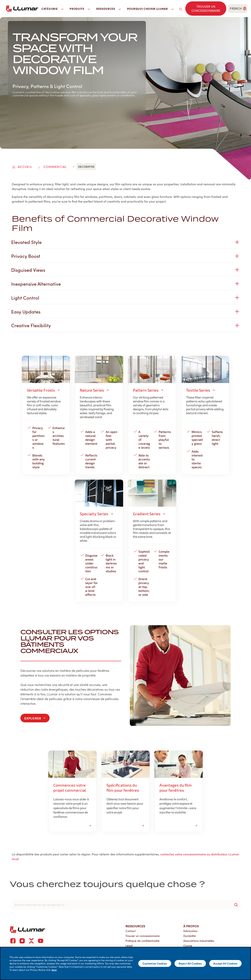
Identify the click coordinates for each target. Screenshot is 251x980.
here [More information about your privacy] (54, 970)
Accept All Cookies (225, 963)
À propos (191, 919)
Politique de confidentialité (142, 934)
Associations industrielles (199, 934)
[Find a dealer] (206, 9)
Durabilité (190, 929)
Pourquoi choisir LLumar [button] (150, 9)
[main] (125, 963)
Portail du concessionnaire (142, 944)
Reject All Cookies (190, 963)
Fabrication (190, 924)
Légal (129, 939)
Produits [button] (80, 9)
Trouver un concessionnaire (143, 929)
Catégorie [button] (52, 9)
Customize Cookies (155, 963)
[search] (181, 9)
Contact (131, 924)
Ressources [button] (109, 9)
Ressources (135, 919)
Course (188, 939)
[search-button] (236, 898)
